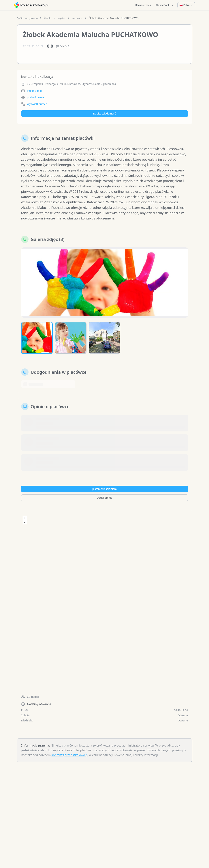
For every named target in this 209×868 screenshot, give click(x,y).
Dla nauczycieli (143, 5)
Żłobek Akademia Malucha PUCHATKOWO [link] (114, 18)
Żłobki (48, 18)
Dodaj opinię (104, 498)
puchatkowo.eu (36, 97)
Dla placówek (165, 5)
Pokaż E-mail (35, 91)
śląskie (61, 18)
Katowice (77, 18)
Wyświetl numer (37, 104)
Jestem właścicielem (105, 489)
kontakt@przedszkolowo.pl (70, 755)
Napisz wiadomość (104, 113)
